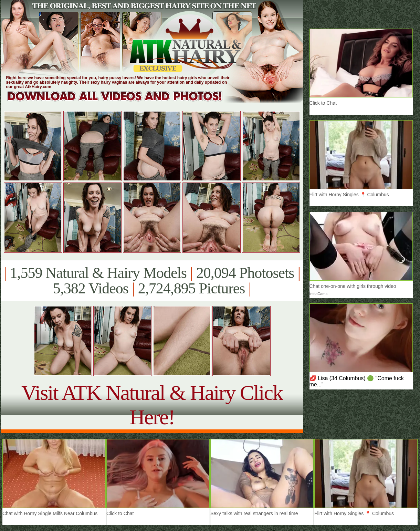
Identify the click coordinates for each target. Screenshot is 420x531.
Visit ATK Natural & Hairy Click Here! (152, 405)
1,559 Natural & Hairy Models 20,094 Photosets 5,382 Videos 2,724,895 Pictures (152, 281)
